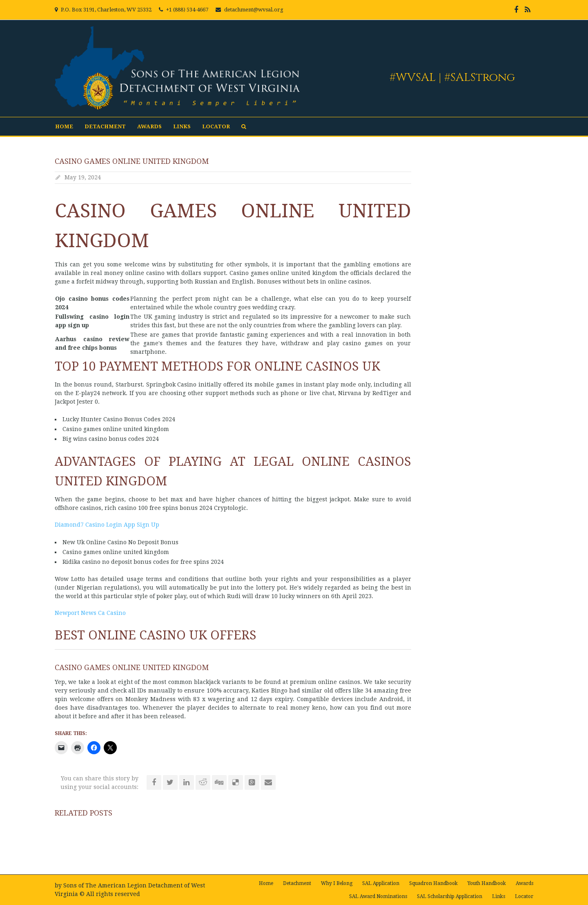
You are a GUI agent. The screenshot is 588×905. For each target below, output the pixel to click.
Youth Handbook (487, 883)
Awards (149, 126)
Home (64, 126)
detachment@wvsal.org (254, 10)
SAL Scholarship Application (450, 896)
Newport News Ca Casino (90, 613)
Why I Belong (337, 883)
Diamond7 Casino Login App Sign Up (107, 525)
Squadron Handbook (433, 883)
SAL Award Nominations (378, 896)
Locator (216, 126)
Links (182, 126)
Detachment (105, 126)
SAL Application (381, 883)
